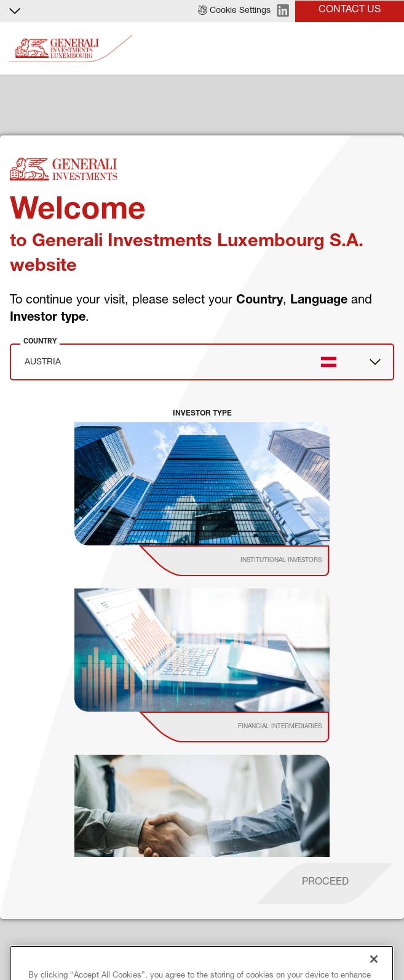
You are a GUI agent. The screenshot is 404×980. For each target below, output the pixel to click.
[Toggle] (387, 49)
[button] (234, 11)
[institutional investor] (252, 561)
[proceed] (325, 883)
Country (40, 341)
